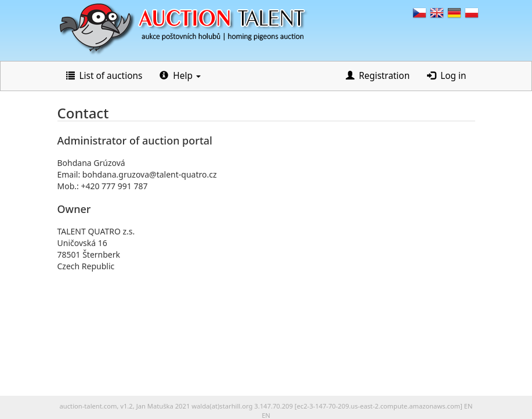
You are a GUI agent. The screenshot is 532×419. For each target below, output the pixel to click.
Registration (378, 76)
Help (180, 76)
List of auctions (104, 76)
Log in (446, 76)
